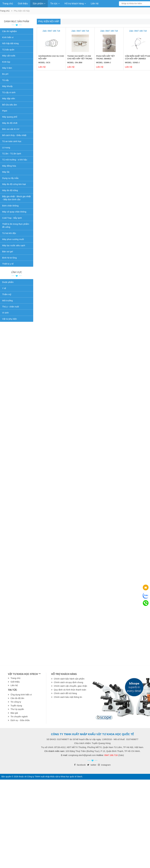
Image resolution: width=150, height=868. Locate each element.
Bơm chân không (10, 206)
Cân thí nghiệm (9, 31)
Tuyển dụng (16, 706)
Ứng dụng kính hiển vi (21, 695)
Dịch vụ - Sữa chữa (20, 720)
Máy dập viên (9, 98)
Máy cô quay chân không (14, 212)
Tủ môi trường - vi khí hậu (15, 160)
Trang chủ (8, 4)
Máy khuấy (7, 86)
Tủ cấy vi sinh (9, 92)
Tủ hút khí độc (9, 233)
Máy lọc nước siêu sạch (14, 245)
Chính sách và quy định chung (68, 682)
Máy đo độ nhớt (10, 123)
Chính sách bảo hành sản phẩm (69, 679)
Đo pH (5, 74)
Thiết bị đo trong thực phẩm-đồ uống (16, 225)
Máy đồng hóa (9, 166)
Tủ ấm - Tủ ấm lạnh (12, 154)
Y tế (4, 288)
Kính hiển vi (8, 37)
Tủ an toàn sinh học (12, 141)
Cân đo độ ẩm (17, 698)
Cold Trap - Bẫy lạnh (12, 218)
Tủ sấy (5, 80)
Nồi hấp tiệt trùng (10, 43)
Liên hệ (95, 4)
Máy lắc (6, 172)
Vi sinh (5, 313)
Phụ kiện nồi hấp (49, 21)
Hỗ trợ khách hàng (75, 4)
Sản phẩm (39, 4)
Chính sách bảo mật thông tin (68, 697)
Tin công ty (16, 702)
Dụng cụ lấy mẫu (10, 178)
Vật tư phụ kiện (10, 319)
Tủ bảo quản (8, 50)
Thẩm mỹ (7, 294)
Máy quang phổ (10, 117)
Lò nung (6, 147)
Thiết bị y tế (8, 264)
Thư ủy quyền (17, 709)
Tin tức (55, 4)
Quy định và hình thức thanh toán (70, 690)
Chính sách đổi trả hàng (65, 693)
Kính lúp (6, 62)
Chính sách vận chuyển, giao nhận (70, 686)
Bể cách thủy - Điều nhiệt (14, 135)
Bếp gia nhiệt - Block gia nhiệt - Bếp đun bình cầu (16, 198)
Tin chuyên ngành (19, 716)
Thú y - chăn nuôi (11, 307)
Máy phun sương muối (13, 239)
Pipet (5, 111)
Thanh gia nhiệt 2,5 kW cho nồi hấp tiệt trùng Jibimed (80, 59)
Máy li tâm (7, 68)
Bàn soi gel (8, 251)
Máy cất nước (9, 56)
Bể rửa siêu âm (10, 105)
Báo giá (14, 713)
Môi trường (7, 301)
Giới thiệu (23, 4)
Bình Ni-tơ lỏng (9, 258)
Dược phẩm (8, 282)
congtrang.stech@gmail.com (82, 755)
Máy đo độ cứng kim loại (14, 184)
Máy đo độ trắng (10, 190)
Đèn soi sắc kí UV (11, 129)
